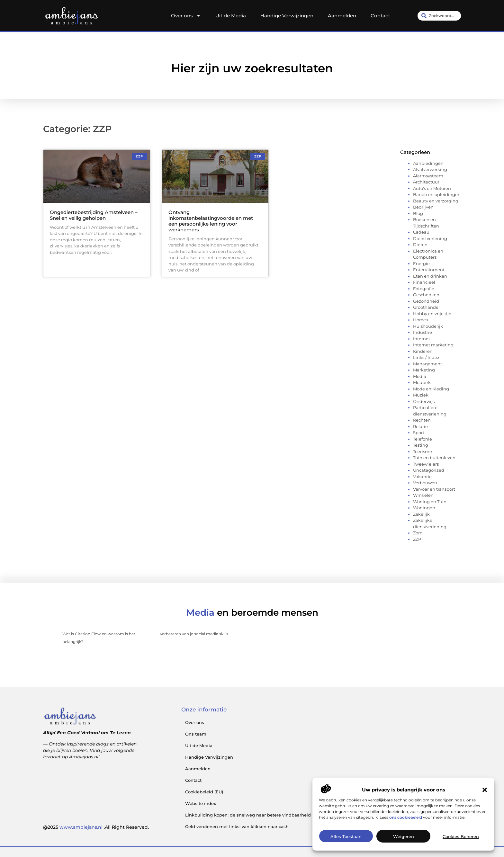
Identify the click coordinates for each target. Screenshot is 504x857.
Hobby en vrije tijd (432, 314)
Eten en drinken (430, 276)
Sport (419, 433)
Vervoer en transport (434, 489)
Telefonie (423, 439)
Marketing (424, 370)
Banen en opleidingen (437, 194)
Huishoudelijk (428, 326)
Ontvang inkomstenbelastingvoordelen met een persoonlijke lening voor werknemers (211, 221)
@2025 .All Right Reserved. (96, 827)
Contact (380, 16)
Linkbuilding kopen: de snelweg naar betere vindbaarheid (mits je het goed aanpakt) (277, 815)
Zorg (418, 533)
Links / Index (426, 357)
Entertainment (429, 270)
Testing (421, 445)
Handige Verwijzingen (287, 16)
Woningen (424, 508)
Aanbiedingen (428, 163)
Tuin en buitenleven (434, 458)
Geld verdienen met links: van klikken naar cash (237, 826)
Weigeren (404, 849)
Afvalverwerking (430, 169)
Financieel (424, 282)
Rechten (422, 420)
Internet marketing (433, 345)
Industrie (423, 332)
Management (428, 364)
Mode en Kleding (431, 389)
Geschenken (426, 295)
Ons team (196, 734)
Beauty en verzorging (436, 201)
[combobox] (439, 16)
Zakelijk (421, 514)
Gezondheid (426, 301)
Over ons (186, 16)
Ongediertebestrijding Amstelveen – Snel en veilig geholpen (94, 215)
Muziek (421, 395)
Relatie (420, 426)
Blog (418, 213)
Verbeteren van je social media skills (194, 634)
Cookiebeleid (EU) (204, 792)
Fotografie (424, 289)
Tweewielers (426, 464)
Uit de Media (231, 16)
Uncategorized (429, 470)
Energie (421, 263)
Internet (422, 339)
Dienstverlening (430, 238)
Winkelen (423, 495)
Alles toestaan (346, 849)
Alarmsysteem (428, 176)
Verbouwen (425, 483)
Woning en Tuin (430, 502)
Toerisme (423, 451)
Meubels (422, 382)
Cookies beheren (461, 849)
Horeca (421, 320)
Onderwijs (424, 401)
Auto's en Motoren (432, 188)
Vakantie (422, 477)
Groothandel (426, 307)
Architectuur (426, 182)
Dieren (420, 245)
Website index (201, 803)
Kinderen (423, 351)
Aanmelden (342, 16)
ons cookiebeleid (406, 830)
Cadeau (421, 232)
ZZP (417, 539)
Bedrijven (423, 207)
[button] (485, 802)
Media (420, 376)
